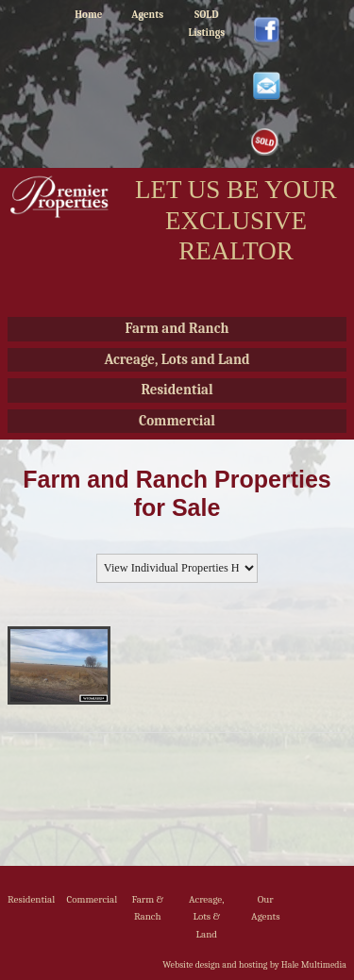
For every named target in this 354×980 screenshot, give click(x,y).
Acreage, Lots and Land (177, 359)
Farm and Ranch (177, 328)
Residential (177, 390)
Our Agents (265, 908)
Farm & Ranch (147, 908)
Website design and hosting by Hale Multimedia (254, 965)
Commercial (177, 421)
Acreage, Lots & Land (206, 917)
